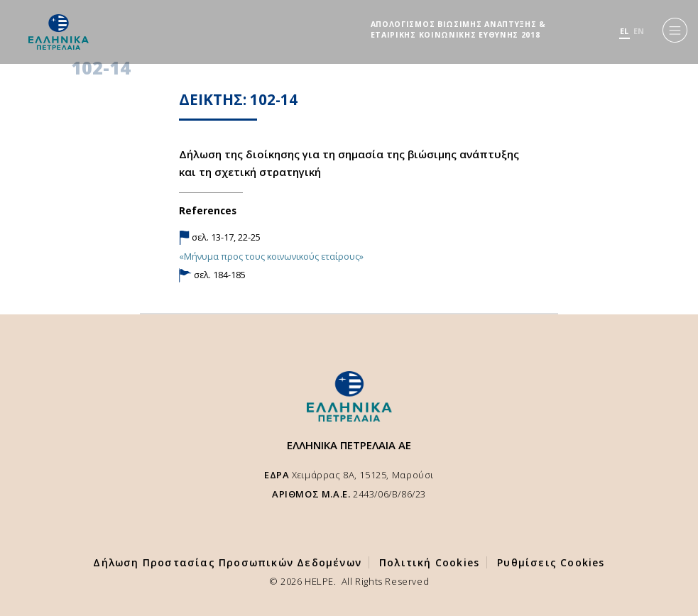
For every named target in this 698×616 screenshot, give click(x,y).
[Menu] (675, 30)
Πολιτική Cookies (429, 562)
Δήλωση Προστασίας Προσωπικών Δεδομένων (227, 562)
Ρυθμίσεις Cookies (551, 562)
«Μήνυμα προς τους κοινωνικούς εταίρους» (271, 256)
